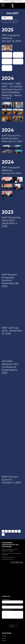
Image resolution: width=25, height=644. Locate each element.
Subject (12, 606)
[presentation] (12, 622)
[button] (3, 5)
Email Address (12, 601)
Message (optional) (12, 611)
